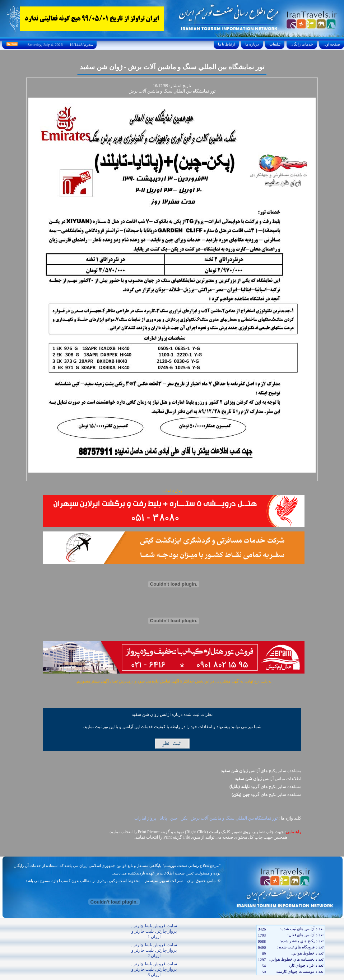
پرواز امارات (145, 818)
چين (174, 818)
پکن (184, 818)
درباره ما (252, 44)
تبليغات (275, 44)
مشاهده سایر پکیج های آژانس (261, 771)
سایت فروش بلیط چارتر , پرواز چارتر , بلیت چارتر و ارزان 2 (154, 950)
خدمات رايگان (302, 44)
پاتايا (163, 818)
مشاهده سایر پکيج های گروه (265, 787)
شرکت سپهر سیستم (164, 881)
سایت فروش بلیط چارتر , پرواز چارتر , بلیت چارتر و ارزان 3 (154, 969)
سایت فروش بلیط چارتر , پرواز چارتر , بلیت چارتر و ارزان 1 (154, 931)
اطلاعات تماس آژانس (268, 779)
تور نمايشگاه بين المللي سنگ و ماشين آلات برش (234, 818)
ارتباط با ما (226, 44)
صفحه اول (332, 44)
